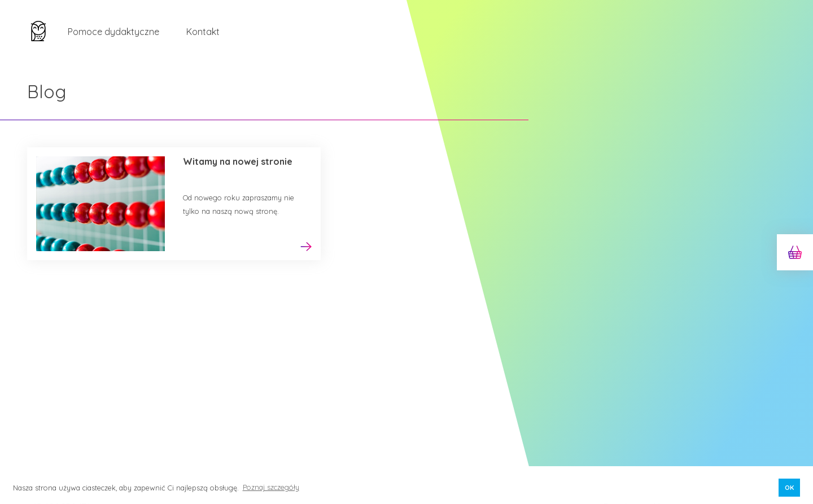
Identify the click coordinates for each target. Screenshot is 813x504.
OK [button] (789, 487)
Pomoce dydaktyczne (113, 32)
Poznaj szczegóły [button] (271, 487)
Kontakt (203, 32)
